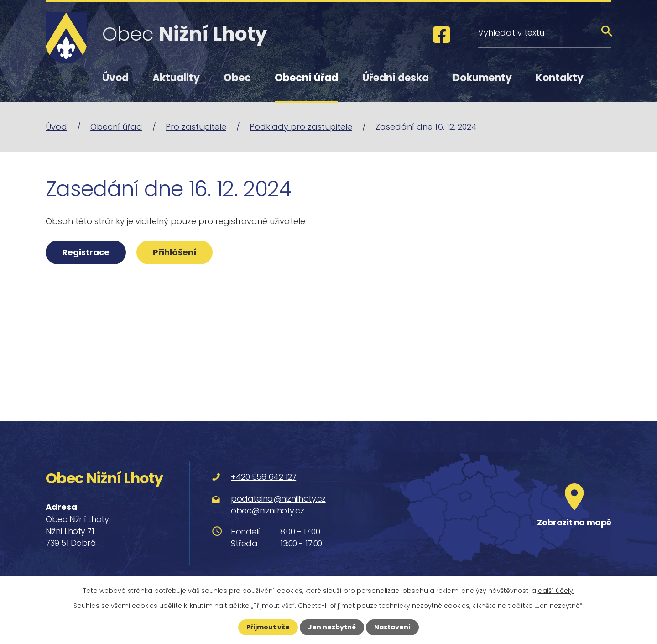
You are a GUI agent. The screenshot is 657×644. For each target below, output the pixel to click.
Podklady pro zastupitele (301, 127)
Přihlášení (175, 252)
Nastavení (392, 627)
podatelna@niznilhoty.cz (278, 499)
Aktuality (176, 78)
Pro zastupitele (196, 127)
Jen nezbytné (332, 627)
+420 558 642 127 (263, 477)
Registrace (86, 252)
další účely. (556, 591)
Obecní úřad (306, 78)
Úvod (115, 78)
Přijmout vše (268, 627)
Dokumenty (482, 78)
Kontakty (560, 78)
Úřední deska (396, 78)
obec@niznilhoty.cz (267, 510)
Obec (237, 78)
